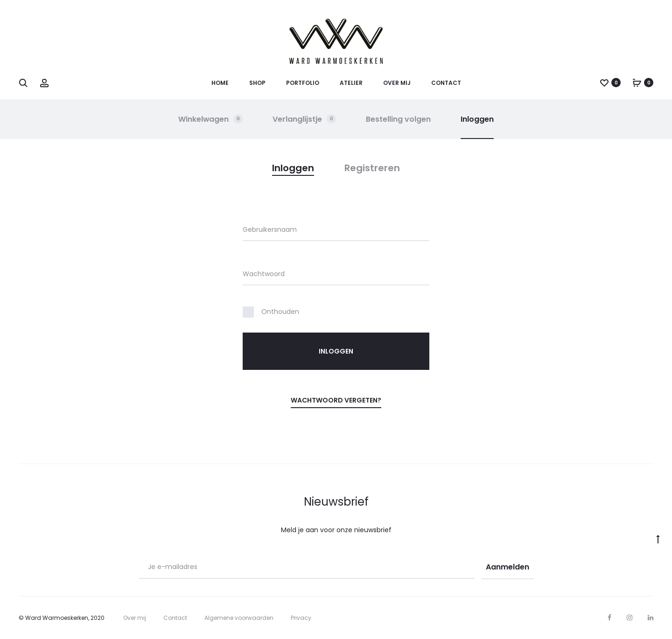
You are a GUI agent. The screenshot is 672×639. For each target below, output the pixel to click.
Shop (257, 83)
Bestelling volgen (399, 119)
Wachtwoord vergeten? (336, 400)
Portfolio (303, 83)
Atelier (351, 83)
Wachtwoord (264, 274)
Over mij (397, 83)
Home (220, 83)
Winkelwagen (211, 119)
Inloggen (478, 119)
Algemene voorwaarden (239, 618)
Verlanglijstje (305, 119)
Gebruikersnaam (270, 229)
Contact (446, 83)
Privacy (301, 618)
